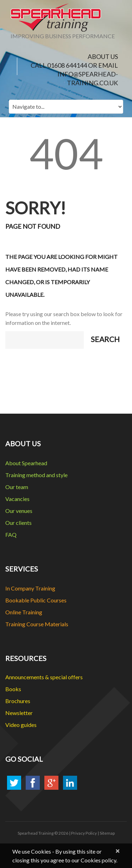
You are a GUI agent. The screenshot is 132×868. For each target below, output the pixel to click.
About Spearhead (26, 463)
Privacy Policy (84, 833)
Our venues (19, 511)
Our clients (18, 523)
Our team (17, 487)
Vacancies (17, 499)
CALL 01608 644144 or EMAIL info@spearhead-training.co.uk (74, 74)
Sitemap (107, 833)
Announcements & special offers (44, 677)
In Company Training (30, 588)
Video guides (21, 725)
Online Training (24, 612)
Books (13, 689)
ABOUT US (103, 56)
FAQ (11, 535)
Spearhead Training (36, 833)
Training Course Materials (37, 624)
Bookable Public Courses (36, 600)
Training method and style (36, 475)
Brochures (18, 701)
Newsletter (19, 713)
